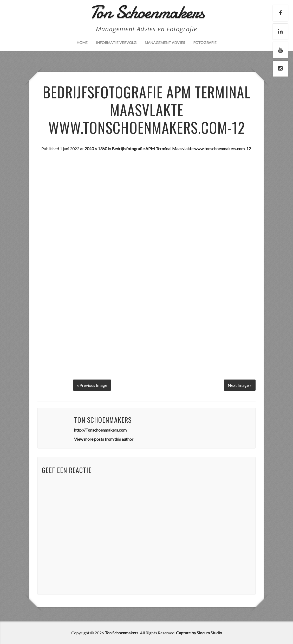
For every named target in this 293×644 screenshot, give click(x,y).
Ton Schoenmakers (122, 632)
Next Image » (240, 385)
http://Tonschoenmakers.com (100, 430)
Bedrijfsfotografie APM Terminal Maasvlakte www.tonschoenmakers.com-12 (181, 149)
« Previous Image (92, 385)
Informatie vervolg (116, 43)
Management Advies (165, 43)
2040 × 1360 (96, 149)
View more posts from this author (104, 439)
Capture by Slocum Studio (199, 632)
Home (82, 43)
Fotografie (205, 43)
